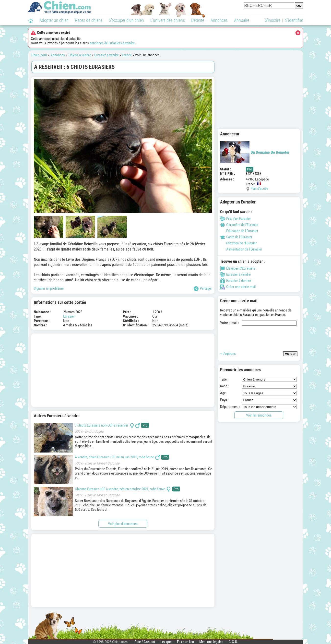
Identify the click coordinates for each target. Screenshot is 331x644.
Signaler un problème (49, 288)
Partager (203, 289)
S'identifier (294, 20)
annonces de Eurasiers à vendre (112, 43)
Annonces (219, 20)
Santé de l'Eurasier (236, 237)
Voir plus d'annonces (123, 524)
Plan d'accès (259, 189)
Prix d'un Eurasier (236, 219)
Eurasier (69, 316)
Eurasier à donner (236, 281)
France (127, 55)
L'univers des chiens (168, 20)
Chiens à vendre (80, 55)
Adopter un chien (54, 20)
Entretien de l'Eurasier (238, 243)
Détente (198, 20)
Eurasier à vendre (106, 55)
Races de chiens (89, 20)
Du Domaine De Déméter (255, 152)
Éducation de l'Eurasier (239, 231)
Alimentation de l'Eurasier (241, 249)
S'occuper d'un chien (126, 20)
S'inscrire (273, 20)
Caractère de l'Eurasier (239, 225)
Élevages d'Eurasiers (238, 268)
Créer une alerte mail (238, 287)
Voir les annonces (259, 415)
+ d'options (228, 354)
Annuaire (242, 20)
